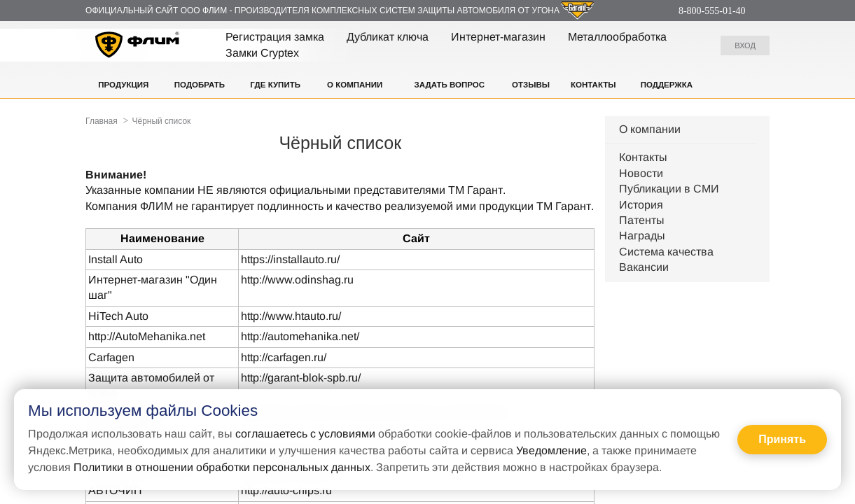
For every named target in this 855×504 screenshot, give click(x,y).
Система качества (666, 252)
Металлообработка (617, 37)
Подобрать (200, 85)
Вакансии (644, 267)
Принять (782, 439)
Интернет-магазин (498, 37)
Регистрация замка (275, 37)
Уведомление (551, 450)
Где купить (275, 85)
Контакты (593, 85)
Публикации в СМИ (669, 189)
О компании (355, 85)
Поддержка (667, 85)
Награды (642, 236)
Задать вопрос (450, 85)
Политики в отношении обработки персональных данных (222, 467)
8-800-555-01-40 (712, 11)
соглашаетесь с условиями (305, 434)
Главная (102, 121)
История (641, 205)
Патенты (642, 220)
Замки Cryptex (262, 53)
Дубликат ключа (388, 37)
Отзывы (531, 85)
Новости (641, 173)
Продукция (123, 85)
